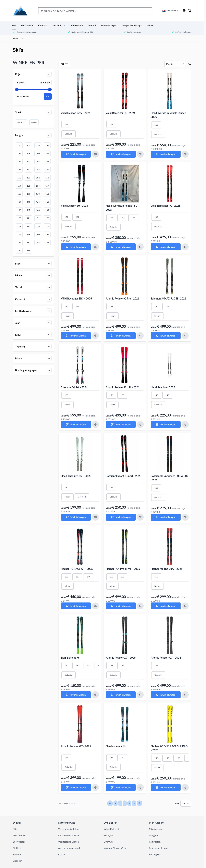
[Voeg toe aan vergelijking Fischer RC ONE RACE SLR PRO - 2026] (185, 787)
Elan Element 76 (70, 658)
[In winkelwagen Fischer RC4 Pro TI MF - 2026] (121, 606)
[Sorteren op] (175, 64)
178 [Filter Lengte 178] (19, 234)
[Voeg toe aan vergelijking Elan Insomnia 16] (140, 787)
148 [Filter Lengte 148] (38, 170)
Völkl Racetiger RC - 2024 (121, 113)
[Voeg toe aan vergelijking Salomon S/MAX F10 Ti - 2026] (185, 336)
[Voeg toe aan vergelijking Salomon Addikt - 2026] (95, 424)
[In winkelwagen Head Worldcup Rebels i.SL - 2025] (121, 247)
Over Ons (108, 842)
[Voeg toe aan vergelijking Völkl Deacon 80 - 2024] (95, 247)
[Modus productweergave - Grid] (62, 64)
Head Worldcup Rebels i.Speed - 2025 (169, 115)
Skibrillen (17, 861)
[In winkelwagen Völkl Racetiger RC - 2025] (166, 247)
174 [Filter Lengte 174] (19, 226)
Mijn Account (156, 829)
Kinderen (43, 25)
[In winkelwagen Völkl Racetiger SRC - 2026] (76, 336)
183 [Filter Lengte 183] (28, 242)
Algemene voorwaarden (70, 848)
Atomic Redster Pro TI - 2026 (123, 387)
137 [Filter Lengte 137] (47, 145)
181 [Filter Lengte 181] (47, 234)
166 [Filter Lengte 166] (19, 210)
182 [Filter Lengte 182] (19, 242)
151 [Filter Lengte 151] (28, 178)
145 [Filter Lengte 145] (47, 161)
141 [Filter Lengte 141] (47, 153)
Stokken (17, 848)
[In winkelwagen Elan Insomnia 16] (121, 787)
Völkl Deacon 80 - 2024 (74, 206)
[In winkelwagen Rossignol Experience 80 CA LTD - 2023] (166, 517)
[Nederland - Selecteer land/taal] (171, 11)
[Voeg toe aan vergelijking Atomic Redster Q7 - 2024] (185, 695)
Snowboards (77, 25)
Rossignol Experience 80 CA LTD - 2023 (169, 478)
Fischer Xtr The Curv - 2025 (167, 569)
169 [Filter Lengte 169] (47, 210)
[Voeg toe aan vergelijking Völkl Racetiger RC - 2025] (185, 247)
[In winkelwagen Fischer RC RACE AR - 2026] (76, 606)
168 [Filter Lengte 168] (38, 210)
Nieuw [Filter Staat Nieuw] (34, 122)
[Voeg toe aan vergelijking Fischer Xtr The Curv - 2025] (185, 606)
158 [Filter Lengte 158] (19, 194)
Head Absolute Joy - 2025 (76, 476)
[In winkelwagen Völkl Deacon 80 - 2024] (76, 247)
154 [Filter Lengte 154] (19, 186)
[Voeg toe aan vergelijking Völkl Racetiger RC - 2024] (140, 154)
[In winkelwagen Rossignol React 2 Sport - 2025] (121, 517)
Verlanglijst (155, 854)
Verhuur (92, 25)
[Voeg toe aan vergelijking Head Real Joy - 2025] (185, 424)
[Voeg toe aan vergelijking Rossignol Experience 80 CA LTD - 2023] (185, 517)
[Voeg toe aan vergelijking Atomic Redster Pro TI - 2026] (140, 424)
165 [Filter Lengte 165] (47, 202)
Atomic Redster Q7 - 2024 (166, 658)
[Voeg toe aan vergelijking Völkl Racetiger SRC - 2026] (95, 336)
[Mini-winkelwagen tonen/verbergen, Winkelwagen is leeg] (190, 11)
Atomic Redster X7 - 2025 (121, 658)
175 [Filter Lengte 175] (28, 226)
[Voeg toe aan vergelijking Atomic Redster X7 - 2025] (140, 695)
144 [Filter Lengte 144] (38, 161)
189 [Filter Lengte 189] (19, 251)
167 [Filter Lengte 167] (28, 210)
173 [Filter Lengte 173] (47, 218)
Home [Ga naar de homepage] (16, 38)
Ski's (14, 25)
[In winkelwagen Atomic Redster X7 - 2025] (121, 695)
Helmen (17, 854)
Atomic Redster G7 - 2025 (76, 746)
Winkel (150, 25)
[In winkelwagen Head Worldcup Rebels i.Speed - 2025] (166, 154)
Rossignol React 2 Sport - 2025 (124, 476)
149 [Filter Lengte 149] (47, 170)
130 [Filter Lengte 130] (28, 145)
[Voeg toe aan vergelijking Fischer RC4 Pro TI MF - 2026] (140, 606)
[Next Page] (140, 803)
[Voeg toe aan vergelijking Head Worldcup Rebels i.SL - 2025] (140, 247)
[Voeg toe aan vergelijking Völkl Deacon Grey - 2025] (95, 154)
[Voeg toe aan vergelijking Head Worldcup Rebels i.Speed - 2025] (185, 154)
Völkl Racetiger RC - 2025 (165, 206)
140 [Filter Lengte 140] (38, 153)
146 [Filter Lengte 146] (19, 170)
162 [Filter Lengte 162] (19, 202)
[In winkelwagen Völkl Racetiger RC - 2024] (121, 154)
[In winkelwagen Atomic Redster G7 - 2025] (76, 787)
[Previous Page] (110, 803)
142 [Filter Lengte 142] (19, 161)
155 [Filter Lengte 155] (28, 186)
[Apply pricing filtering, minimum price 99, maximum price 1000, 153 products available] (48, 96)
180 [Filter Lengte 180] (38, 234)
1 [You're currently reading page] (116, 803)
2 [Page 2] (120, 803)
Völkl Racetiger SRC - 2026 (76, 298)
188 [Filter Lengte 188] (28, 251)
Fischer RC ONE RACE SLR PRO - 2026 (169, 748)
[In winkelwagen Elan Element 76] (76, 695)
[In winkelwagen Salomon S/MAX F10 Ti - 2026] (166, 336)
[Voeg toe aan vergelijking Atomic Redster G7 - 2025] (95, 787)
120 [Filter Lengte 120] (19, 145)
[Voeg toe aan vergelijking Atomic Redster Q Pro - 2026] (140, 336)
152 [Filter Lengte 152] (38, 178)
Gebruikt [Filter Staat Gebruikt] (21, 122)
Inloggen (153, 835)
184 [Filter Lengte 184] (38, 242)
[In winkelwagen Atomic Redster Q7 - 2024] (166, 695)
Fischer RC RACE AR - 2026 (77, 569)
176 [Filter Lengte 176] (38, 226)
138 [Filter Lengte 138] (19, 153)
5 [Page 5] (134, 803)
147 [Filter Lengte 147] (28, 170)
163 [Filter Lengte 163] (28, 202)
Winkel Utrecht (111, 829)
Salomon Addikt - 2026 (74, 387)
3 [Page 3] (125, 803)
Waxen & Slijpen (109, 25)
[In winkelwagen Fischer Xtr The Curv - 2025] (166, 606)
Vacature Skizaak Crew (115, 848)
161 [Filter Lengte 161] (47, 194)
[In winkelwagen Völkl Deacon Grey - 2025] (76, 154)
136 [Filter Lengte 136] (38, 145)
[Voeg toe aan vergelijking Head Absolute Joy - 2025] (95, 517)
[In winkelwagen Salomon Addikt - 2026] (76, 424)
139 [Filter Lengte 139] (28, 153)
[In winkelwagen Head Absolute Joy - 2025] (76, 517)
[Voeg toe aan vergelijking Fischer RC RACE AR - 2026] (95, 606)
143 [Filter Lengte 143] (28, 161)
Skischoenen (27, 25)
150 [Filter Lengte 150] (19, 178)
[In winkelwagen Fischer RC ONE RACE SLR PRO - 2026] (166, 787)
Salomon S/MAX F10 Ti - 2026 (168, 298)
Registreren (155, 842)
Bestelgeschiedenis (159, 848)
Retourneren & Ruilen (69, 835)
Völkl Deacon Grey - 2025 (76, 113)
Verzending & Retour (69, 829)
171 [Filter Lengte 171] (28, 218)
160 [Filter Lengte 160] (38, 194)
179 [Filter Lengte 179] (28, 234)
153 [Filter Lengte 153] (47, 178)
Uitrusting (59, 25)
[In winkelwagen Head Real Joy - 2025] (166, 424)
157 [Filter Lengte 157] (47, 186)
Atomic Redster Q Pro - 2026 (123, 298)
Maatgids (108, 835)
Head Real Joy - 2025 (163, 387)
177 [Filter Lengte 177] (47, 226)
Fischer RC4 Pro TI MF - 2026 (123, 569)
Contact (62, 854)
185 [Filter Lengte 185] (47, 242)
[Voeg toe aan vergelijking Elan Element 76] (95, 695)
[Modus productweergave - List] (66, 64)
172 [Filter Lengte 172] (38, 218)
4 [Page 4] (129, 803)
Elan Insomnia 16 (116, 746)
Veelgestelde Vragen (132, 25)
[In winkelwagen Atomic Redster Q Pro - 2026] (121, 336)
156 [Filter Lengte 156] (38, 186)
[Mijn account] (184, 11)
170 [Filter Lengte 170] (19, 218)
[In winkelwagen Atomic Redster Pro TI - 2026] (121, 424)
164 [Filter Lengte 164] (38, 202)
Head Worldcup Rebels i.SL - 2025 (122, 208)
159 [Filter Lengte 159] (28, 194)
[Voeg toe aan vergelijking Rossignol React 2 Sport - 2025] (140, 517)
